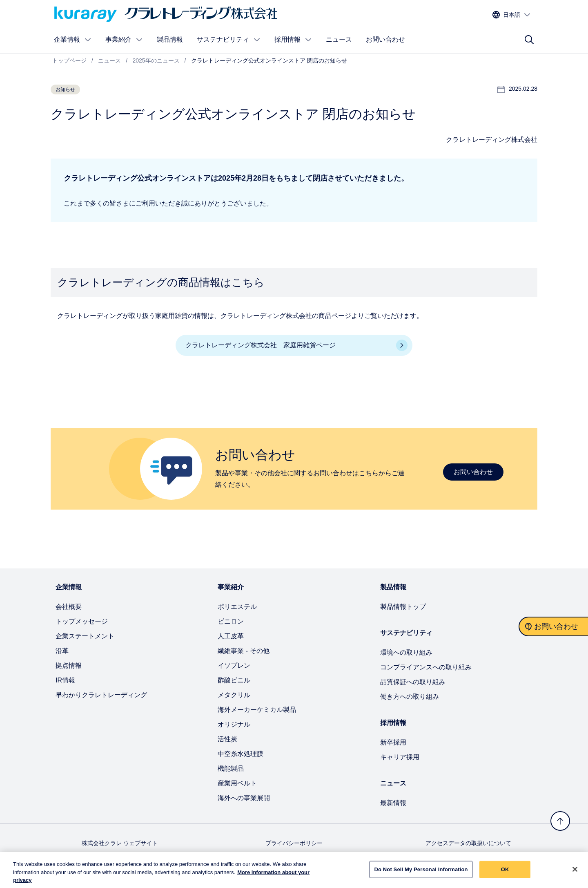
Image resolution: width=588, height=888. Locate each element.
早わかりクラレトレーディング (101, 695)
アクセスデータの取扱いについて (468, 843)
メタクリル (234, 695)
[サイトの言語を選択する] (512, 15)
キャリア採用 (400, 757)
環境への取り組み (406, 652)
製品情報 (170, 39)
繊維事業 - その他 (243, 651)
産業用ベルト (237, 783)
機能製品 (231, 768)
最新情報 (393, 803)
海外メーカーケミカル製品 (257, 710)
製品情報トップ (403, 607)
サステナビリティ (229, 40)
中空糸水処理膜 (241, 754)
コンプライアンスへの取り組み (426, 667)
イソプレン (234, 665)
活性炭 (227, 739)
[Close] (575, 873)
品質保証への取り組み (413, 682)
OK (505, 873)
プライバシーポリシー (294, 843)
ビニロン (231, 621)
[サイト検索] (529, 40)
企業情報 (73, 40)
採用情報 (293, 40)
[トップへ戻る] (560, 821)
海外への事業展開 (244, 798)
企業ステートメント (85, 636)
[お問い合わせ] (553, 626)
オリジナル (234, 724)
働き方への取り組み (410, 697)
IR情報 (65, 680)
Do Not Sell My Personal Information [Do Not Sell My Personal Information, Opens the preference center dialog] (421, 873)
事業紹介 (124, 40)
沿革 (62, 651)
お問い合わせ (385, 39)
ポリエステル (237, 607)
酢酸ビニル (234, 680)
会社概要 (69, 607)
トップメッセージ (82, 621)
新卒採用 (393, 742)
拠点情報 (69, 665)
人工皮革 (231, 636)
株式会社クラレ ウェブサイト (120, 843)
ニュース (339, 39)
